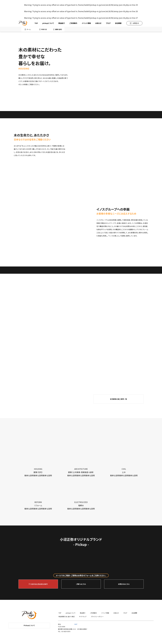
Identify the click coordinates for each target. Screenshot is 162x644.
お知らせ (98, 23)
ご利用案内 (73, 23)
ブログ (108, 23)
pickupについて (48, 23)
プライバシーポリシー (97, 616)
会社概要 (118, 23)
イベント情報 (86, 23)
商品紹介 (62, 23)
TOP (36, 23)
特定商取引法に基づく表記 (67, 616)
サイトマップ (83, 616)
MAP (76, 624)
